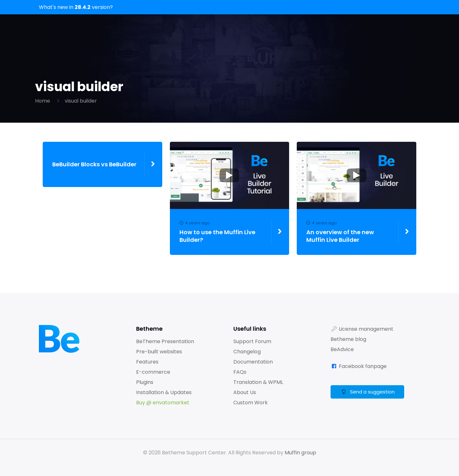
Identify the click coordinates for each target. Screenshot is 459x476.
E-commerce (153, 372)
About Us (245, 392)
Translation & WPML (258, 382)
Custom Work (251, 403)
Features (147, 362)
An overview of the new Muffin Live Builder (350, 232)
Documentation (253, 362)
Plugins (145, 382)
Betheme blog (348, 339)
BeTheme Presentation (165, 341)
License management (366, 329)
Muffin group (300, 453)
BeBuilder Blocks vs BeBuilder (94, 164)
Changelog (247, 352)
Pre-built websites (159, 352)
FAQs (240, 372)
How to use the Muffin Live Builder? (223, 232)
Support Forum (252, 341)
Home (43, 101)
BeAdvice (342, 349)
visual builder (81, 101)
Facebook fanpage (363, 366)
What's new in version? (76, 7)
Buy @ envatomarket (163, 403)
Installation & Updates (164, 392)
